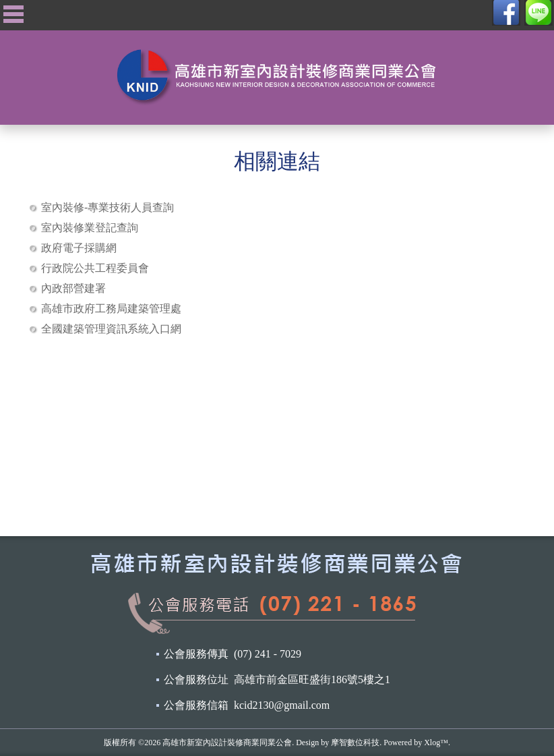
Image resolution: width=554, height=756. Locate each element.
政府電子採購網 (79, 248)
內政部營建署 (73, 288)
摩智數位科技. (356, 743)
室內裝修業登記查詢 (90, 228)
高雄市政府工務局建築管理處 (111, 309)
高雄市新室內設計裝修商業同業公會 (227, 743)
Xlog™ (436, 743)
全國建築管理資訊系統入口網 (111, 329)
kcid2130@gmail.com (282, 705)
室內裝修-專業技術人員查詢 (107, 207)
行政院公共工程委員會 (95, 268)
